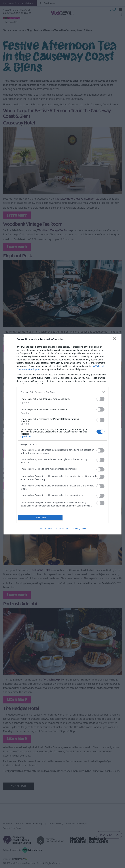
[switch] (100, 399)
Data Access (62, 529)
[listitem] (63, 392)
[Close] (116, 340)
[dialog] (63, 434)
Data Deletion (45, 529)
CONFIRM (40, 518)
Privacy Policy (80, 529)
